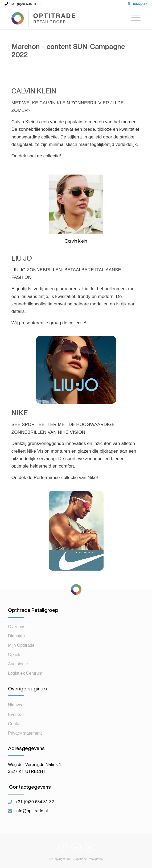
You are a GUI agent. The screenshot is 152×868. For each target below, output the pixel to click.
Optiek (14, 655)
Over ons (17, 627)
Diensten (16, 636)
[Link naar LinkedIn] (76, 847)
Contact (15, 724)
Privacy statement (25, 733)
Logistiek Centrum (25, 673)
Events (15, 715)
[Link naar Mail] (89, 847)
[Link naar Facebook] (63, 847)
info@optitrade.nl (32, 811)
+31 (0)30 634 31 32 (35, 802)
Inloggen (140, 4)
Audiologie (18, 664)
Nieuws (15, 705)
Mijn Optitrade (21, 645)
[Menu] (133, 18)
